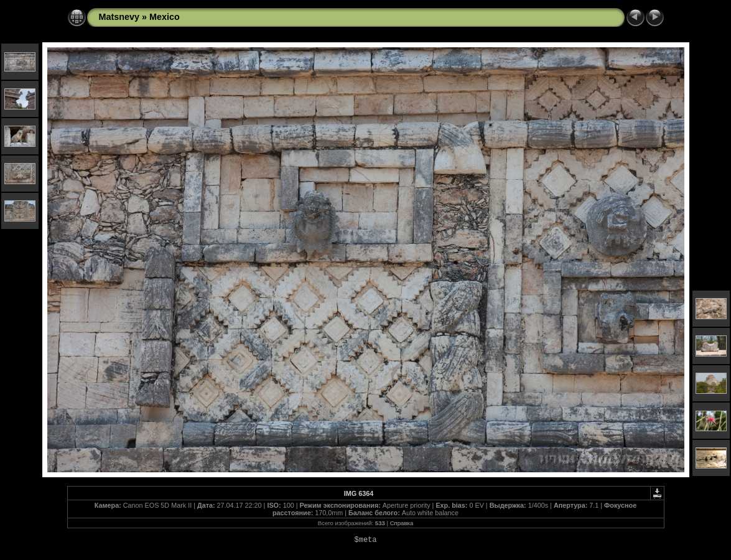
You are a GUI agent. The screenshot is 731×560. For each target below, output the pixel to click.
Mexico (165, 17)
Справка (402, 523)
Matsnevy (119, 17)
